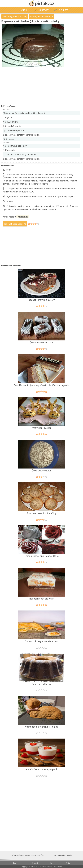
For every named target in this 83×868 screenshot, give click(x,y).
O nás (68, 863)
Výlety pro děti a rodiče (63, 855)
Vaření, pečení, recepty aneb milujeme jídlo (28, 855)
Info (52, 863)
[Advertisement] (32, 86)
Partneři (35, 863)
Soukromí (17, 863)
